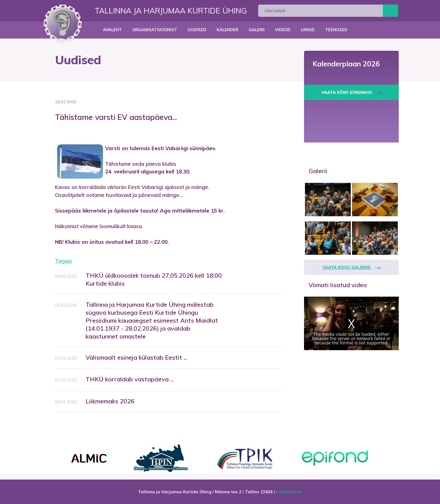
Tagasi (63, 261)
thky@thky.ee (289, 492)
